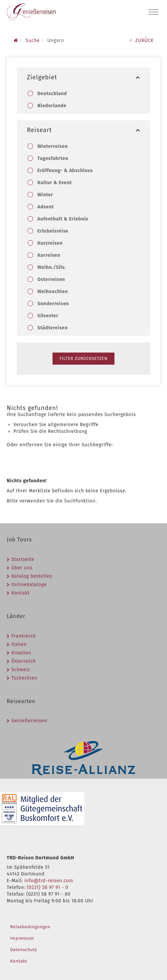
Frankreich (24, 636)
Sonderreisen (53, 304)
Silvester (48, 316)
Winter (45, 195)
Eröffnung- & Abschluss (65, 171)
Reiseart (83, 130)
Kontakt (21, 593)
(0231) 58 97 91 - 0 (48, 887)
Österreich (24, 661)
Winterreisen (52, 146)
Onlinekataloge (29, 585)
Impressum (22, 938)
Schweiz (21, 670)
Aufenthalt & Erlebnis (63, 219)
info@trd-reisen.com (49, 881)
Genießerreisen (29, 721)
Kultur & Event (54, 183)
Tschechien (24, 678)
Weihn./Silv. (52, 267)
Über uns (22, 568)
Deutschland (52, 94)
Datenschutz (24, 950)
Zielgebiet (83, 77)
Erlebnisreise (53, 231)
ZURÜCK (142, 40)
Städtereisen (52, 328)
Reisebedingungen (30, 927)
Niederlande (52, 106)
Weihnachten (53, 292)
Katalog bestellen (32, 576)
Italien (19, 644)
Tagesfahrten (53, 158)
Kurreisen (49, 255)
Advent (45, 207)
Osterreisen (51, 279)
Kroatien (21, 653)
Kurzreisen (50, 243)
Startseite (23, 559)
